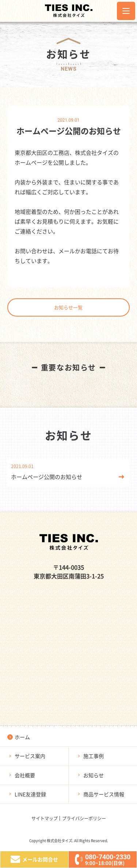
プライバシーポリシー (84, 818)
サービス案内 (30, 756)
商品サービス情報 (104, 794)
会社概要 (25, 775)
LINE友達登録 (30, 794)
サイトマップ (45, 818)
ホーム (22, 737)
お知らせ (94, 775)
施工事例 (94, 756)
